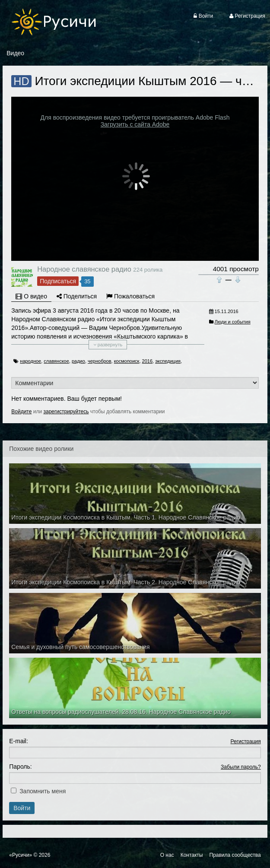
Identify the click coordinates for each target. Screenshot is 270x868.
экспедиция (168, 361)
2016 (147, 361)
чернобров (100, 361)
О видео (31, 296)
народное (30, 361)
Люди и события (233, 322)
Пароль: (20, 767)
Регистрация (246, 741)
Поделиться (77, 296)
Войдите (21, 412)
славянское (56, 361)
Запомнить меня (43, 791)
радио (78, 361)
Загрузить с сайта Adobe (135, 124)
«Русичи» (21, 855)
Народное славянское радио (84, 269)
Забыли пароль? (241, 767)
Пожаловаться (130, 296)
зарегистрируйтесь (66, 412)
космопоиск (127, 361)
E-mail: (19, 741)
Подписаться (58, 281)
